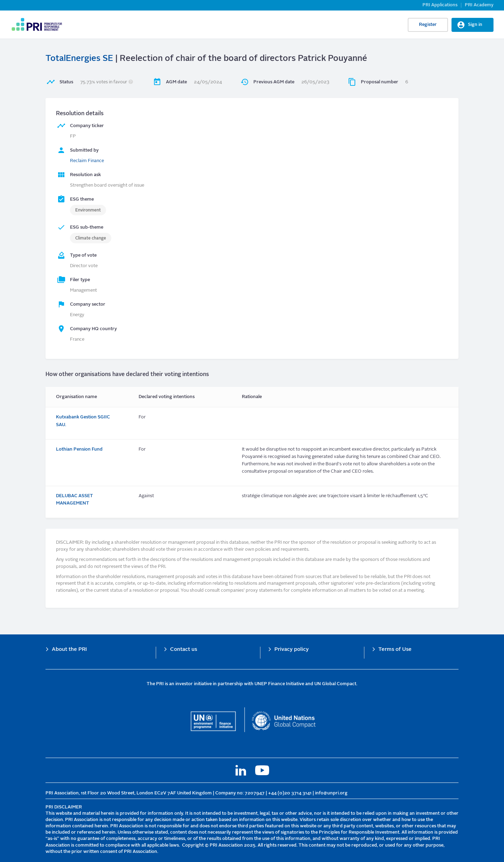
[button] (131, 82)
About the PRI (69, 650)
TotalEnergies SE (79, 59)
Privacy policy (292, 650)
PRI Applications (440, 5)
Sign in (475, 25)
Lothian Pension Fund (79, 449)
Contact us (184, 650)
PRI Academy (479, 5)
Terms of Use (395, 650)
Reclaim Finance (87, 161)
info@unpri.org (331, 793)
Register (428, 25)
